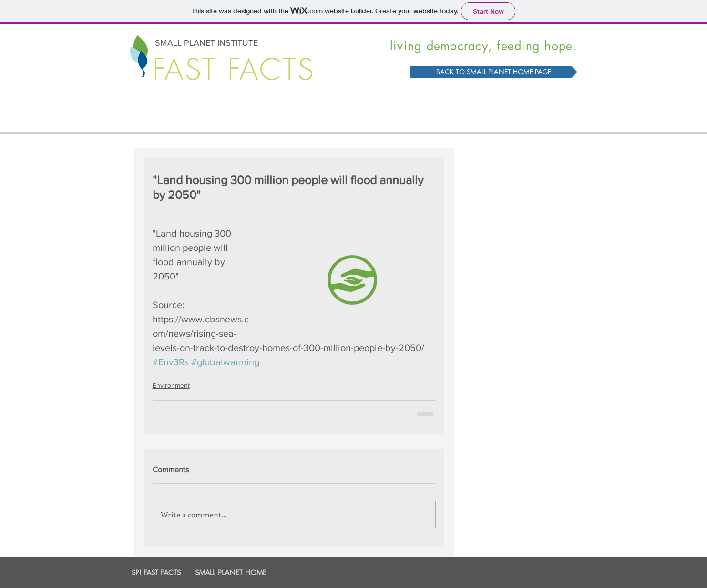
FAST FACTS (234, 70)
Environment (171, 385)
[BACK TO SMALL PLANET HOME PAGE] (494, 72)
